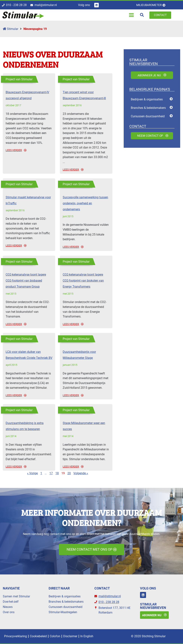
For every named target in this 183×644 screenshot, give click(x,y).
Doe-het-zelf (11, 602)
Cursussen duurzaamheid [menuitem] (148, 116)
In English (87, 636)
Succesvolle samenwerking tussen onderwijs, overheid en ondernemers (85, 203)
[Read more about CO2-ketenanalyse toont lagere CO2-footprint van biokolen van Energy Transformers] (86, 324)
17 (51, 473)
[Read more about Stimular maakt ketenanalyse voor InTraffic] (29, 245)
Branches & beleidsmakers (66, 602)
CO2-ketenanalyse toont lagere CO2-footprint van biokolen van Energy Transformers (83, 281)
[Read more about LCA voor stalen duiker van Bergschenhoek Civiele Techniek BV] (29, 395)
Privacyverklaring (15, 636)
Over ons (9, 612)
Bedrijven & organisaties (65, 596)
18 (57, 473)
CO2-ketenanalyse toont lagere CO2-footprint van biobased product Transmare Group (26, 281)
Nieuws (8, 607)
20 (69, 473)
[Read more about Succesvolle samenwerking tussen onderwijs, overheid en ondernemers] (86, 247)
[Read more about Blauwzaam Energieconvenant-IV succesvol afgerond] (29, 150)
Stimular (11, 29)
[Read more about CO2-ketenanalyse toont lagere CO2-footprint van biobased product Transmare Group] (29, 324)
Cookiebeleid (38, 636)
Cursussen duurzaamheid (66, 607)
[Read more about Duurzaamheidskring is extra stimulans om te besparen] (29, 467)
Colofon (55, 636)
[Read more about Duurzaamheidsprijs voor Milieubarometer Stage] (86, 395)
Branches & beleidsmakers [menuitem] (148, 108)
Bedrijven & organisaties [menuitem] (147, 99)
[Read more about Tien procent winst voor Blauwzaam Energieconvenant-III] (86, 170)
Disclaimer (70, 636)
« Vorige (32, 473)
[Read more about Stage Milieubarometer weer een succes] (86, 467)
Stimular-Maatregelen (63, 612)
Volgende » (81, 473)
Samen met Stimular (16, 596)
